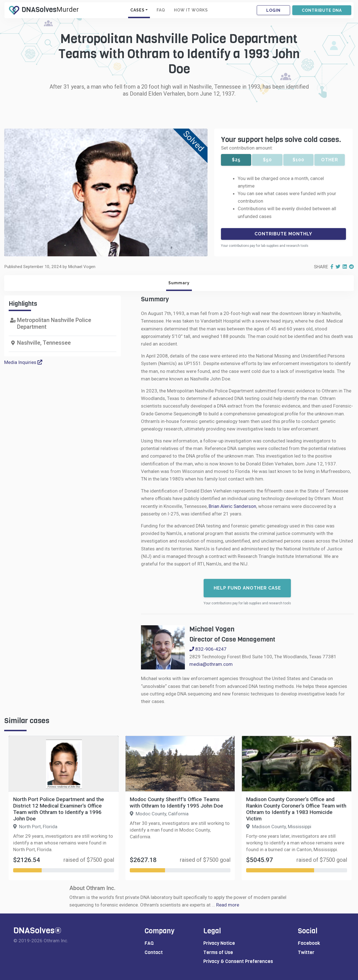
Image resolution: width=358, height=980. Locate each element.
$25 (236, 160)
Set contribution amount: (247, 148)
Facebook (309, 943)
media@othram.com (211, 664)
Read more (228, 905)
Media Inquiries (23, 362)
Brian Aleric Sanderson (232, 506)
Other (330, 160)
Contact (154, 952)
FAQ (161, 10)
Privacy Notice (219, 943)
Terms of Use (218, 952)
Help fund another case (247, 588)
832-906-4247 (208, 649)
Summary (179, 283)
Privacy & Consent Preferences (238, 961)
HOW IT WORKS (191, 10)
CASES (137, 10)
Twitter (306, 952)
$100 (298, 160)
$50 (267, 160)
